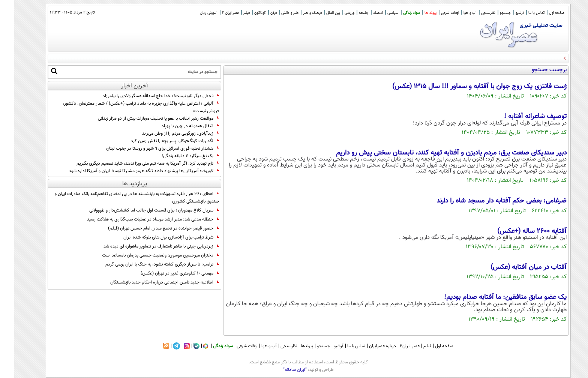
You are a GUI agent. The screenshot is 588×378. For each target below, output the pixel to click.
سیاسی (379, 13)
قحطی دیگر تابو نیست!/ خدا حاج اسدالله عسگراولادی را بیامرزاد (147, 96)
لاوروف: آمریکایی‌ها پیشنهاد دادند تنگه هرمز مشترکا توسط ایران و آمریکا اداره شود (130, 171)
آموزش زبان (194, 13)
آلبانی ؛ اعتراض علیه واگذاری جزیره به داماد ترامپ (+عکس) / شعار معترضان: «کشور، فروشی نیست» (127, 107)
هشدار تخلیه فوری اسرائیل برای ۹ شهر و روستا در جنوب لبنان (148, 148)
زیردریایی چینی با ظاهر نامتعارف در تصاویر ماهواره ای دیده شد (147, 246)
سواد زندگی (397, 13)
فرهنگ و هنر (298, 13)
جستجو (491, 13)
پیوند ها (416, 13)
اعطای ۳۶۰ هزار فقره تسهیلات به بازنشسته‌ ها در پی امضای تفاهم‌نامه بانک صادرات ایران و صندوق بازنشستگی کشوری (123, 198)
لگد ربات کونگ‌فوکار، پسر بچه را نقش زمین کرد (161, 141)
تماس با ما (522, 13)
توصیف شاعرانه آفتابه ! (521, 117)
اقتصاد (364, 13)
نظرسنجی (474, 13)
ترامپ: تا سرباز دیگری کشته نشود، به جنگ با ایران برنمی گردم (148, 264)
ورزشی (335, 13)
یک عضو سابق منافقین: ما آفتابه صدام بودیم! (491, 297)
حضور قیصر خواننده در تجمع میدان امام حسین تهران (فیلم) (149, 228)
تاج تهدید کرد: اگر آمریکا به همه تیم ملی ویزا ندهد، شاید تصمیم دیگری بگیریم (133, 163)
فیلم (232, 13)
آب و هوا (456, 13)
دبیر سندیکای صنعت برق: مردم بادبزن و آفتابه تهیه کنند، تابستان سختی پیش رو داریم (437, 153)
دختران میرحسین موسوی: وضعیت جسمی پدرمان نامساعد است (146, 255)
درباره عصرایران (368, 346)
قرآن (259, 13)
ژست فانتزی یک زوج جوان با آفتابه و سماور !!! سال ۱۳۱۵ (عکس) (465, 87)
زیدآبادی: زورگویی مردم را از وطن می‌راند (166, 133)
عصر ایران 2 (216, 13)
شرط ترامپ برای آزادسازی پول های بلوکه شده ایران (157, 237)
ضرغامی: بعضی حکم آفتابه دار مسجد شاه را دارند (487, 201)
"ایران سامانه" (281, 370)
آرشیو (505, 13)
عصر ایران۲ (395, 346)
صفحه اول (542, 13)
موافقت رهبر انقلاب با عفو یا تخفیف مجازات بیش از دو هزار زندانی (144, 118)
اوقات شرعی (436, 13)
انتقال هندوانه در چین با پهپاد (176, 126)
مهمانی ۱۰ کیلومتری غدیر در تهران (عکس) (166, 273)
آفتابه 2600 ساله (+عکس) (518, 231)
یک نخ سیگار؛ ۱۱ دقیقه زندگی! (176, 156)
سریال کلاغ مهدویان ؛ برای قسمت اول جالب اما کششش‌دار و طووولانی (140, 210)
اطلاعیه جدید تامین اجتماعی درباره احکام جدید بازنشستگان (150, 282)
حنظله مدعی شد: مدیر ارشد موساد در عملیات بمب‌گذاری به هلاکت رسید (139, 219)
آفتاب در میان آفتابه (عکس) (514, 267)
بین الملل (319, 13)
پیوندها (293, 346)
